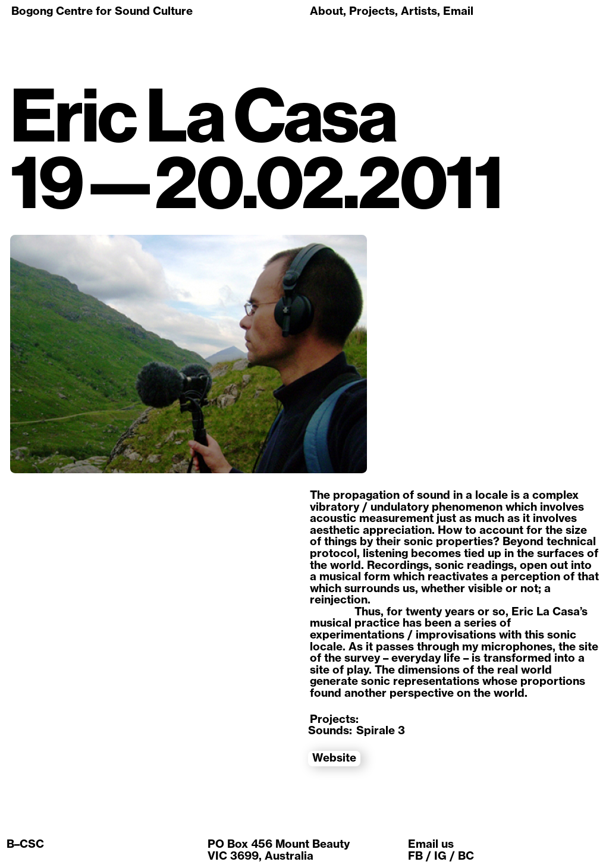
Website (334, 758)
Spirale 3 (381, 730)
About (327, 11)
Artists (419, 11)
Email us (431, 844)
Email (458, 11)
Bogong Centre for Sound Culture (102, 11)
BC (466, 856)
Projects (372, 11)
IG (440, 856)
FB (415, 856)
